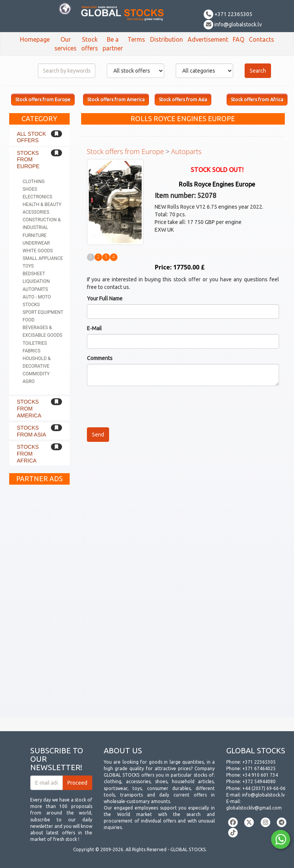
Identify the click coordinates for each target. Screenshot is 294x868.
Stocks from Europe (28, 160)
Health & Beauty (42, 204)
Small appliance (43, 258)
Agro (29, 381)
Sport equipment (43, 312)
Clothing (34, 182)
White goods (38, 251)
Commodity (36, 374)
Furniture (35, 235)
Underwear (36, 243)
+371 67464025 (259, 768)
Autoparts (35, 289)
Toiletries (35, 343)
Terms (136, 39)
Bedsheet (34, 274)
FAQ (238, 39)
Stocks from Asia (31, 431)
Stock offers (90, 44)
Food (29, 320)
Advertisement (208, 39)
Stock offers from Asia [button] (183, 100)
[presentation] (145, 407)
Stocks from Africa (28, 453)
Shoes (30, 189)
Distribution (167, 39)
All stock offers (31, 137)
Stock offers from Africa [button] (257, 100)
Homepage (35, 39)
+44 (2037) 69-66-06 (264, 788)
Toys (28, 266)
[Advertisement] (39, 603)
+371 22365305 (228, 14)
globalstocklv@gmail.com (254, 808)
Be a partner (113, 44)
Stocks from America (29, 408)
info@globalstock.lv (233, 24)
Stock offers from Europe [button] (43, 100)
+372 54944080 (259, 781)
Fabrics (32, 351)
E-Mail (94, 328)
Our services (65, 44)
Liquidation (36, 281)
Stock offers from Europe (126, 151)
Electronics (37, 197)
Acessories (36, 212)
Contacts (261, 39)
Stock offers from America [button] (116, 100)
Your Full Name (105, 299)
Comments (100, 358)
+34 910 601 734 (260, 775)
